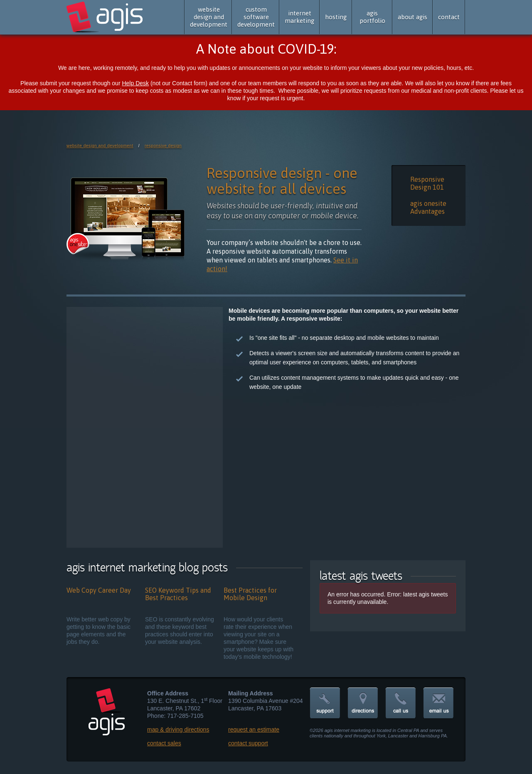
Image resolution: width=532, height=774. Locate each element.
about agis (413, 17)
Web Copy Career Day (99, 590)
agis (105, 17)
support (325, 704)
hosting (336, 17)
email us (438, 704)
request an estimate (254, 729)
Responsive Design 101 (427, 183)
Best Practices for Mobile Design (250, 594)
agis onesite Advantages (428, 207)
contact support (248, 743)
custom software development (256, 17)
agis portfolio (372, 17)
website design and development (209, 17)
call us (401, 704)
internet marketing (299, 17)
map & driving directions (178, 729)
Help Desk (135, 83)
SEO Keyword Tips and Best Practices (178, 594)
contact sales (164, 743)
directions (363, 704)
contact (449, 17)
